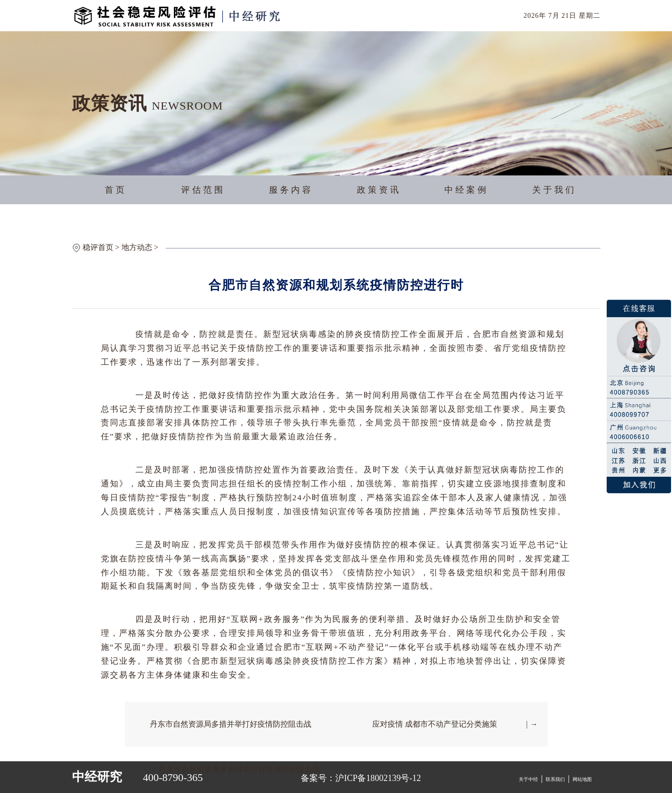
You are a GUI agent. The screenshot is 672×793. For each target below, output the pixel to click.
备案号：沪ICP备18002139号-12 (361, 778)
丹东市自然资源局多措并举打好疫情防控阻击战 (231, 724)
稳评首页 (98, 247)
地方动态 (137, 247)
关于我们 (554, 190)
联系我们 (555, 779)
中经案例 (466, 190)
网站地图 (582, 779)
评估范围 (203, 190)
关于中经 (528, 779)
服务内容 (291, 190)
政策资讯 (379, 190)
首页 (116, 190)
